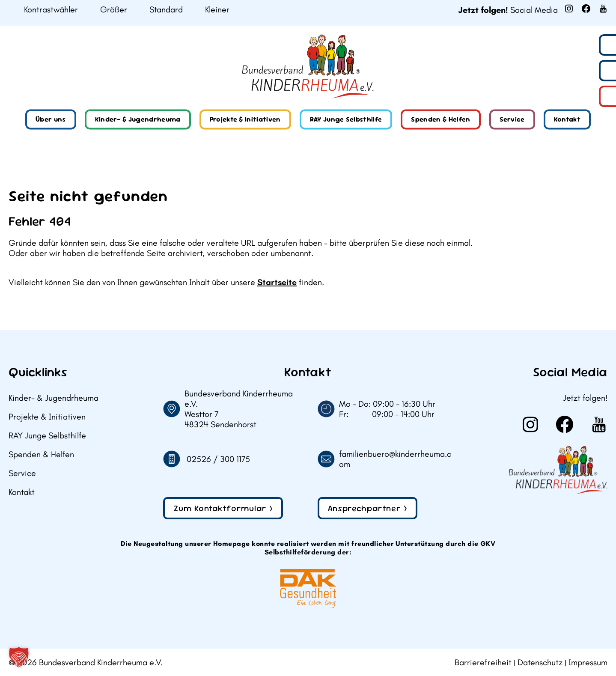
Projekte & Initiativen (245, 119)
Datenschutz (540, 662)
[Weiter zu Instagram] (569, 9)
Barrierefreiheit (483, 662)
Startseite (277, 282)
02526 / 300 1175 (218, 459)
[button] (19, 657)
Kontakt (567, 119)
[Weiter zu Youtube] (603, 9)
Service (512, 119)
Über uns (51, 119)
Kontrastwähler (51, 10)
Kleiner (217, 10)
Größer (114, 10)
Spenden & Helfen (440, 119)
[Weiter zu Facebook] (586, 9)
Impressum (588, 662)
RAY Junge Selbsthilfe (346, 119)
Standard (166, 10)
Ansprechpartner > (368, 508)
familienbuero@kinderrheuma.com (395, 459)
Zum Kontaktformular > (223, 508)
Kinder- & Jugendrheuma (138, 119)
